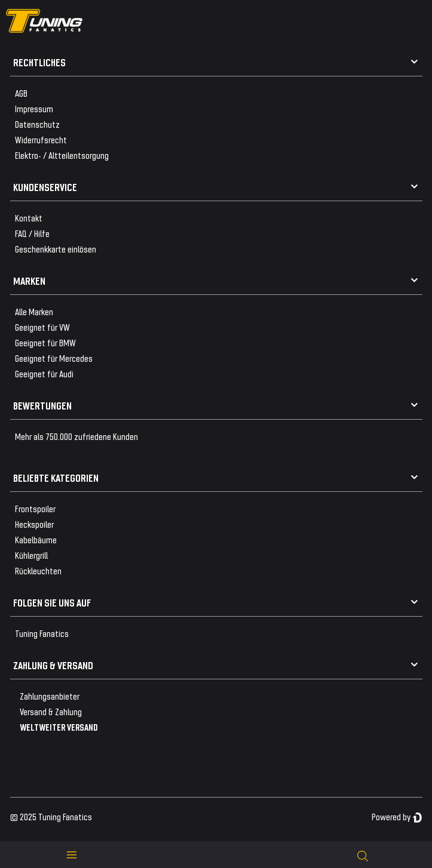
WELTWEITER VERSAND (59, 727)
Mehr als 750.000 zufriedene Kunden (76, 436)
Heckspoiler (34, 524)
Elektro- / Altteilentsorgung (62, 155)
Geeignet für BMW (45, 342)
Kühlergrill (31, 555)
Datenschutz (37, 124)
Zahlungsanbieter (50, 696)
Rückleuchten (38, 570)
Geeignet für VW (42, 327)
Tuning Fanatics (42, 633)
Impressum (34, 108)
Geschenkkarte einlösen (56, 249)
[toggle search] (363, 855)
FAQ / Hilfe (32, 233)
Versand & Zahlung (51, 711)
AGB (21, 93)
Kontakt (29, 218)
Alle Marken (34, 311)
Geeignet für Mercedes (54, 358)
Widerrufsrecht (41, 139)
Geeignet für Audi (44, 373)
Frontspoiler (35, 508)
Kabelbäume (36, 539)
